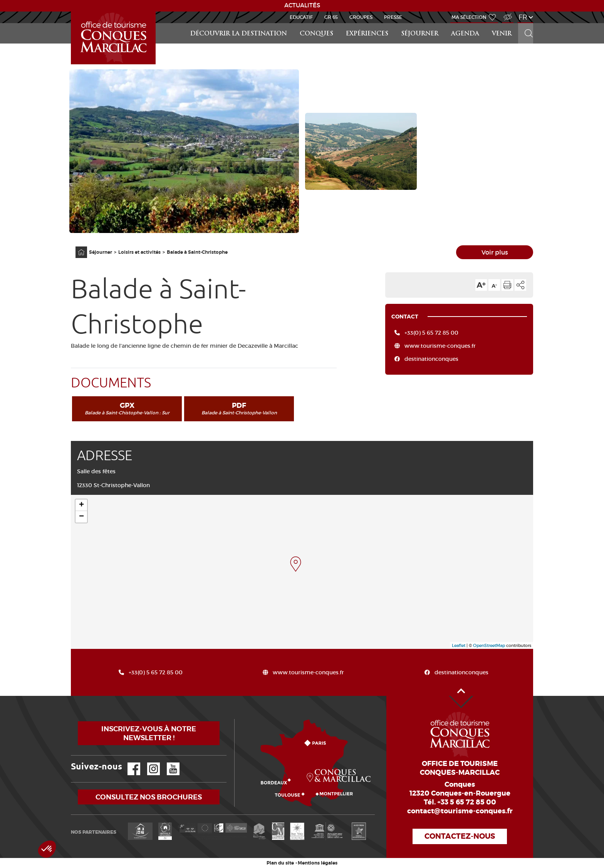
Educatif (301, 17)
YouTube (168, 763)
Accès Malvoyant (506, 13)
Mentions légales (318, 863)
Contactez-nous (460, 836)
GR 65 (331, 17)
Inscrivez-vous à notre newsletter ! (149, 733)
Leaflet (459, 645)
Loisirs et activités (139, 252)
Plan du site (280, 863)
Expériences (367, 34)
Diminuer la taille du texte (494, 285)
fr (523, 17)
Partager (520, 285)
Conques (316, 34)
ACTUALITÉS (302, 5)
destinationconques (431, 359)
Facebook (129, 763)
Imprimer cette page (507, 285)
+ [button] (81, 505)
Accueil (72, 12)
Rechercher (526, 23)
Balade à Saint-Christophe (197, 252)
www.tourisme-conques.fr (440, 346)
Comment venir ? (236, 719)
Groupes (361, 17)
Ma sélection (469, 17)
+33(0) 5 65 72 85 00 (431, 333)
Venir (502, 34)
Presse (393, 17)
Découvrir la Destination (239, 34)
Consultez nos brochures (149, 797)
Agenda (465, 34)
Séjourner (420, 34)
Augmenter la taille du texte (481, 285)
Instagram (148, 763)
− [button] (81, 517)
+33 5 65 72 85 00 (467, 802)
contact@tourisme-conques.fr (460, 811)
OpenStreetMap (489, 645)
